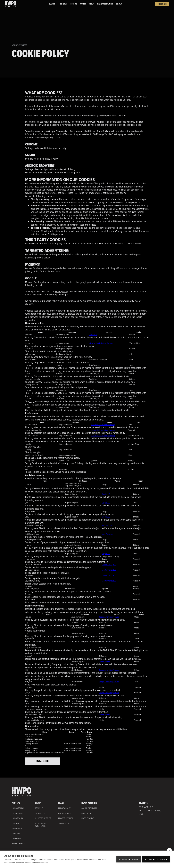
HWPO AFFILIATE (18, 808)
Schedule (64, 4)
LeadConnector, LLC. (109, 564)
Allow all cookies (156, 859)
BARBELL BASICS (18, 844)
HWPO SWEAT (17, 828)
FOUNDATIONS (17, 813)
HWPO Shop (86, 813)
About (91, 4)
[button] (53, 4)
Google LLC (106, 494)
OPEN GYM (16, 834)
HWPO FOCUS (17, 818)
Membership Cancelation (41, 825)
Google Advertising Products (109, 617)
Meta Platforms (107, 525)
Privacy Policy (62, 291)
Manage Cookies (43, 761)
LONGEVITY (16, 823)
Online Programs (89, 808)
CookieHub (93, 335)
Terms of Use (64, 823)
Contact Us (40, 813)
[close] (169, 851)
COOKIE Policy (65, 813)
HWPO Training (88, 818)
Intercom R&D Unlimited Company (101, 343)
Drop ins (74, 4)
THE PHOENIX (17, 838)
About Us (39, 808)
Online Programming (105, 4)
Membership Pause (43, 818)
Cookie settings (129, 859)
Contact (119, 4)
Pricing (83, 4)
